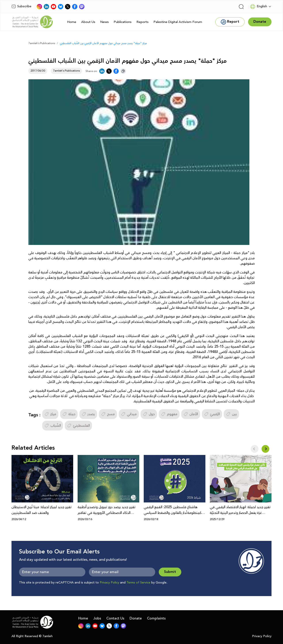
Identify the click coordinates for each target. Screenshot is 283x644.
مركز (50, 414)
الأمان (191, 414)
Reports (142, 22)
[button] (265, 449)
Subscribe (21, 6)
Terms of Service (138, 583)
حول (149, 414)
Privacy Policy (109, 583)
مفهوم (169, 414)
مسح (108, 414)
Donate (136, 618)
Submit (170, 572)
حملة (69, 414)
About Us (88, 22)
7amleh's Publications (42, 43)
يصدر (88, 414)
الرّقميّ (212, 414)
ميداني (129, 414)
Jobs (97, 618)
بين (231, 414)
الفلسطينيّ (78, 426)
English (259, 7)
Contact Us (115, 618)
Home (72, 22)
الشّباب (53, 426)
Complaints (156, 618)
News (104, 22)
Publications (123, 22)
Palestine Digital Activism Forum (178, 22)
